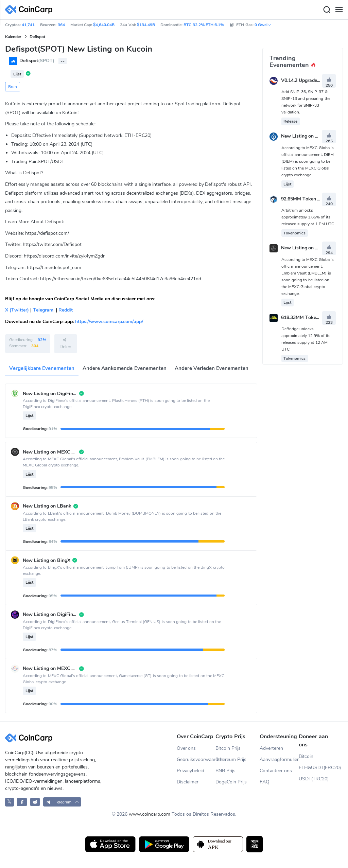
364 (61, 25)
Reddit (66, 310)
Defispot (37, 37)
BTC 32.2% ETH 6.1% (204, 25)
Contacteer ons (276, 771)
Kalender (13, 37)
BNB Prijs (225, 771)
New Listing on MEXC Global (312, 136)
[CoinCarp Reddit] (35, 802)
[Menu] (339, 10)
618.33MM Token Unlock (308, 317)
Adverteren (271, 748)
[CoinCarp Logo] (31, 10)
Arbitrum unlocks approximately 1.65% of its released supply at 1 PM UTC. (308, 217)
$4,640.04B (104, 25)
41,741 (28, 25)
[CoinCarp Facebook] (22, 802)
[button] (62, 802)
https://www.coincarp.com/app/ (109, 322)
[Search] (327, 10)
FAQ (265, 782)
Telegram (42, 310)
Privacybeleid (190, 771)
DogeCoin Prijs (231, 782)
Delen (65, 343)
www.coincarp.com (150, 814)
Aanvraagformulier (279, 759)
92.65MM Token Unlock (307, 199)
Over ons (186, 748)
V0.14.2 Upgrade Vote (305, 80)
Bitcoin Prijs (228, 748)
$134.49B (146, 25)
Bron (13, 87)
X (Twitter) (17, 310)
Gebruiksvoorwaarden (196, 759)
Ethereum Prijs (231, 759)
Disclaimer (188, 782)
